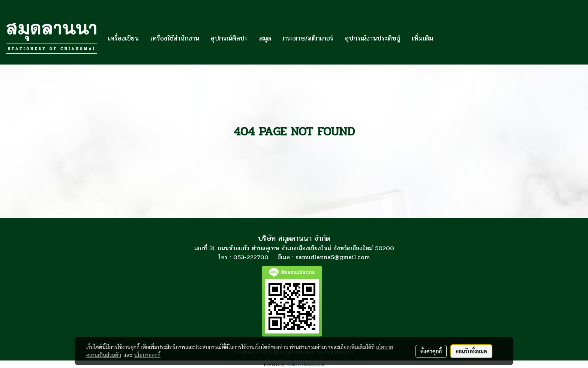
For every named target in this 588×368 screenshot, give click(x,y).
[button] (445, 38)
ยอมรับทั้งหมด (471, 351)
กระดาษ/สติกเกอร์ (308, 38)
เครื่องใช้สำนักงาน (175, 38)
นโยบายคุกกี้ (147, 355)
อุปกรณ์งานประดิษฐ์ (373, 38)
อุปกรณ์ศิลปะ (229, 38)
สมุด (265, 38)
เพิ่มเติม (422, 38)
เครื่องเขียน (123, 38)
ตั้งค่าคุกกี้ (431, 351)
